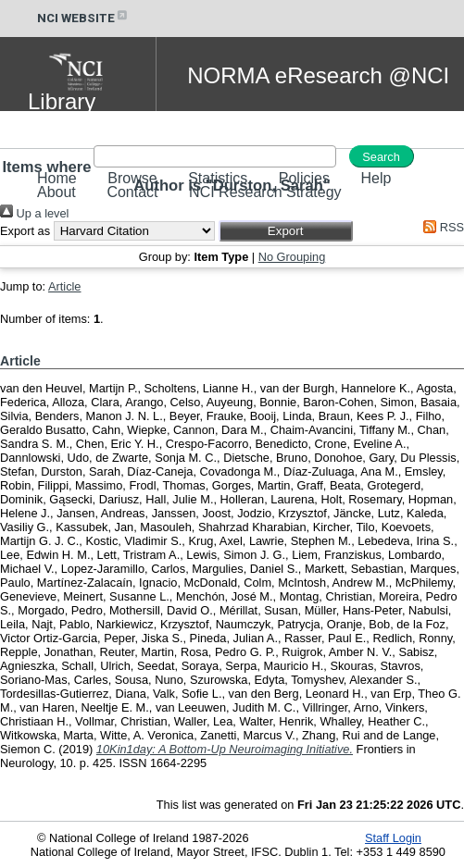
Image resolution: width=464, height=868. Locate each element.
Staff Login (393, 838)
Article (65, 286)
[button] (286, 231)
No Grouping (292, 257)
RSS (441, 227)
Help (376, 178)
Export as (25, 231)
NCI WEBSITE (83, 18)
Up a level (34, 213)
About (56, 192)
